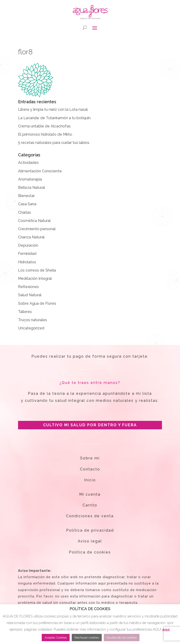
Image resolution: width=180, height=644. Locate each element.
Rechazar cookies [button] (87, 638)
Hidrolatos (27, 262)
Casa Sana (27, 204)
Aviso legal (90, 541)
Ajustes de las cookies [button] (122, 638)
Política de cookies (90, 552)
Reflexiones (28, 287)
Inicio (90, 480)
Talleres (25, 312)
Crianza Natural (31, 237)
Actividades (28, 163)
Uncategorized (31, 328)
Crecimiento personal (37, 229)
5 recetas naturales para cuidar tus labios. (54, 143)
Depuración (28, 245)
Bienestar (26, 196)
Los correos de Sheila (37, 270)
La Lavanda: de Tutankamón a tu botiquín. (55, 118)
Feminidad (27, 254)
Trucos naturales (33, 320)
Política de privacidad (90, 530)
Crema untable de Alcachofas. (45, 126)
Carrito (90, 505)
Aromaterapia (30, 179)
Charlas (24, 212)
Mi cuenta (90, 494)
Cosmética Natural (34, 221)
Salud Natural (30, 295)
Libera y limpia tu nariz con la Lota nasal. (53, 109)
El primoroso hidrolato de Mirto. (45, 134)
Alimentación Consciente (40, 171)
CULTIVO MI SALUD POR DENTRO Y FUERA (90, 425)
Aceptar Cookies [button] (56, 638)
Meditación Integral (35, 279)
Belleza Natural (32, 188)
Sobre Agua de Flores (37, 303)
